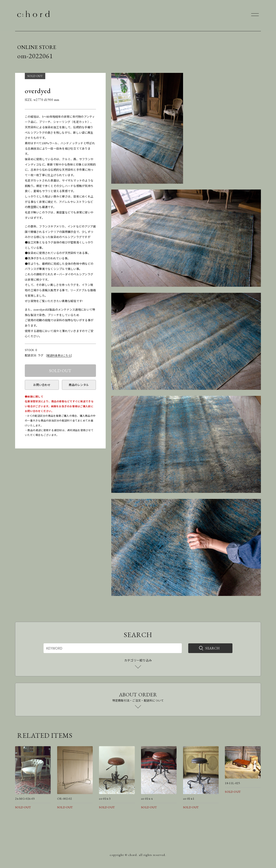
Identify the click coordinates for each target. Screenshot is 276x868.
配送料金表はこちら (59, 355)
